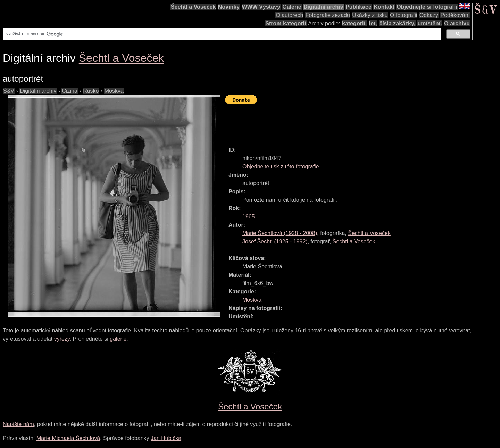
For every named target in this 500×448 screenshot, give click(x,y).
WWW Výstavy (261, 7)
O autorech (289, 15)
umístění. (430, 23)
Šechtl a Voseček (193, 7)
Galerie (292, 7)
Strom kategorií (286, 23)
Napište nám (18, 424)
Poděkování (455, 15)
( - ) (280, 233)
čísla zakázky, (397, 23)
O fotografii (403, 15)
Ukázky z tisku (370, 15)
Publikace (359, 7)
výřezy (62, 339)
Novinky (229, 7)
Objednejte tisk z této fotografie (281, 167)
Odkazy (429, 15)
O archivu (457, 23)
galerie (118, 339)
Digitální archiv (323, 7)
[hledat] (221, 34)
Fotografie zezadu (328, 15)
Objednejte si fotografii (427, 7)
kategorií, (354, 23)
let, (373, 23)
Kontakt (384, 7)
